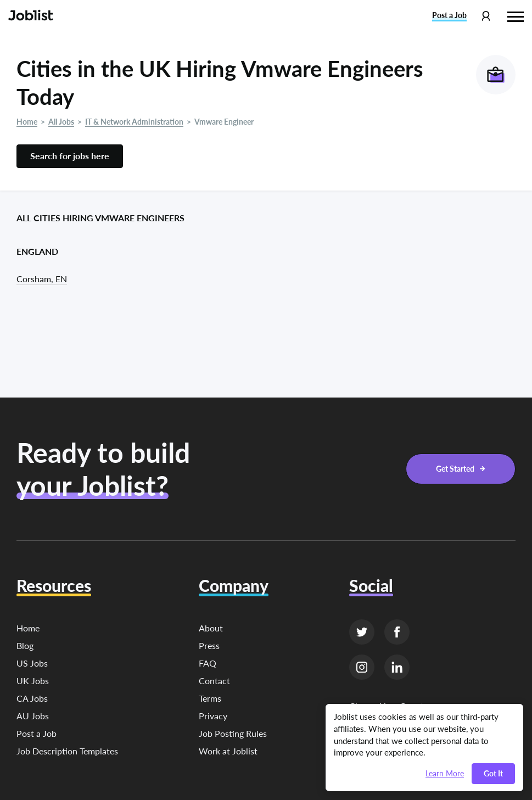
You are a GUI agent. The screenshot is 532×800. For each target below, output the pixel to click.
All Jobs (61, 122)
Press (209, 645)
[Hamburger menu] (516, 15)
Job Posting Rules (233, 733)
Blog (25, 645)
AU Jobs (33, 716)
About (211, 628)
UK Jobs (33, 681)
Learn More (445, 774)
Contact (214, 681)
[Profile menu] (486, 16)
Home (27, 122)
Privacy (213, 716)
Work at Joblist (228, 751)
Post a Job (37, 733)
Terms (210, 698)
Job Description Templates (67, 751)
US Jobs (32, 663)
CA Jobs (32, 698)
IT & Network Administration (134, 122)
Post (449, 15)
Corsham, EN (42, 279)
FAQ (208, 663)
